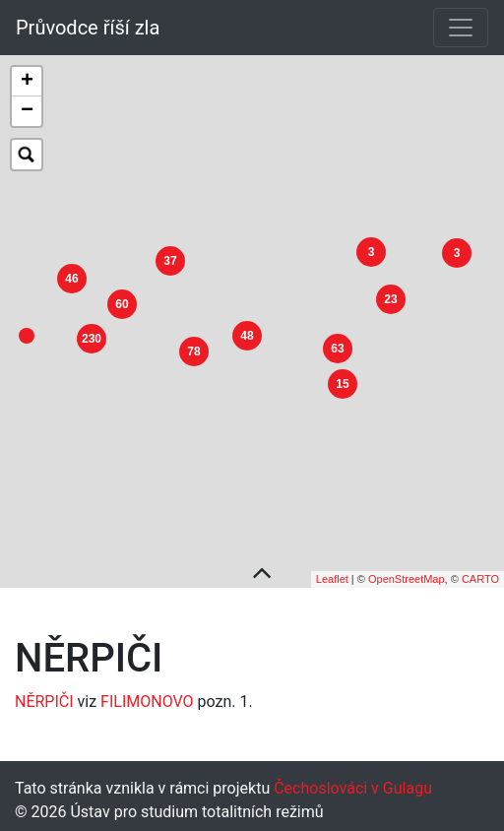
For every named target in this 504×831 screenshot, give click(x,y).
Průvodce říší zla (88, 28)
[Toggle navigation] (461, 28)
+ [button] (27, 82)
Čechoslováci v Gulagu (351, 783)
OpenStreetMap (407, 574)
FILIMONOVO (147, 697)
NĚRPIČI (44, 697)
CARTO (480, 574)
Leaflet (332, 574)
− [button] (27, 111)
